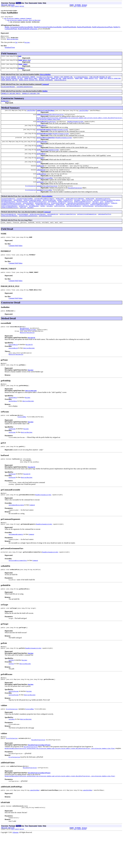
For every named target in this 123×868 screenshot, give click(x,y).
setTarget (40, 192)
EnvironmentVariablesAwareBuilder (22, 27)
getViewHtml (52, 213)
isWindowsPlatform (104, 227)
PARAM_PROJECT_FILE (91, 81)
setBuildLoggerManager (9, 229)
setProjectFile (59, 218)
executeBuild (41, 127)
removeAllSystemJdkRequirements (79, 215)
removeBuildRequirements (100, 215)
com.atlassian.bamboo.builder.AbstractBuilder (24, 20)
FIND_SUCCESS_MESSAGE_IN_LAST (12, 81)
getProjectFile (87, 211)
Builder (7, 27)
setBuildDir (30, 217)
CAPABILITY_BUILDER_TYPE (31, 97)
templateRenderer (60, 83)
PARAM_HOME (79, 81)
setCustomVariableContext (28, 229)
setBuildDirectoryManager (45, 217)
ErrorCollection (31, 196)
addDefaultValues (43, 119)
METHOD (22, 6)
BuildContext (51, 127)
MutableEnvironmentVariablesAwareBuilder (48, 27)
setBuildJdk (60, 217)
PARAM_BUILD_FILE (25, 62)
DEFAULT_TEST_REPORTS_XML (63, 80)
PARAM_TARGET (23, 66)
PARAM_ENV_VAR (56, 81)
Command (45, 88)
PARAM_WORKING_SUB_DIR (9, 83)
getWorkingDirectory (65, 213)
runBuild (114, 215)
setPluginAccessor (45, 229)
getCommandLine (53, 227)
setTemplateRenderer (74, 218)
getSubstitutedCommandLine (87, 227)
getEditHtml (18, 211)
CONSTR (17, 6)
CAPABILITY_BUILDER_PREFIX (11, 97)
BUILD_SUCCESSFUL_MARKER (26, 80)
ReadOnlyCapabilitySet (75, 127)
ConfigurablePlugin (11, 29)
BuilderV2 (117, 27)
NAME (20, 58)
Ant (16, 43)
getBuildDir (60, 209)
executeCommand (23, 227)
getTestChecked (22, 213)
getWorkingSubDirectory (83, 213)
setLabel (50, 218)
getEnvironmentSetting (68, 227)
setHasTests (23, 218)
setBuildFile (41, 183)
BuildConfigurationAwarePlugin (102, 27)
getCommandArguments (44, 136)
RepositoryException (27, 349)
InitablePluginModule (69, 27)
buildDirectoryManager (45, 80)
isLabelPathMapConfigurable (11, 215)
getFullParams (42, 149)
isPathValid (41, 179)
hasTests (95, 213)
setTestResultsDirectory (104, 218)
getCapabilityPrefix (103, 209)
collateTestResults (8, 209)
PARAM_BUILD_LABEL (31, 81)
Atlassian (16, 859)
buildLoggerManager (8, 90)
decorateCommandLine (9, 227)
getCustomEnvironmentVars (46, 144)
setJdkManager (34, 218)
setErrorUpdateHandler (9, 218)
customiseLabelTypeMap (25, 209)
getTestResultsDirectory (38, 213)
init (102, 213)
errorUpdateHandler (81, 80)
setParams (40, 188)
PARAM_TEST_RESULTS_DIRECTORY (110, 81)
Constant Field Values (16, 259)
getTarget (40, 166)
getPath (39, 157)
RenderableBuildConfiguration (28, 29)
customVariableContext (25, 90)
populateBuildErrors (42, 215)
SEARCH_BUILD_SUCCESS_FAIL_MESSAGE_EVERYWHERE (36, 83)
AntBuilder (5, 105)
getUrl (39, 170)
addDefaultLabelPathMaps (46, 115)
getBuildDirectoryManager (75, 209)
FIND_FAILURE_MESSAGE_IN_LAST (100, 80)
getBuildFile (41, 131)
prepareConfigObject (58, 215)
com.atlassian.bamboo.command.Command (18, 19)
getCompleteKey (7, 211)
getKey (59, 211)
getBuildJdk (90, 209)
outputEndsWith (28, 215)
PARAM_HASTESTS (68, 81)
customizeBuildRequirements (44, 209)
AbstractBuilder (13, 40)
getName (39, 153)
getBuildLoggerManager (38, 227)
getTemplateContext (8, 213)
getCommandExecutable (44, 140)
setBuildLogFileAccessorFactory (77, 217)
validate (40, 196)
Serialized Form (10, 49)
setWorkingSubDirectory (10, 220)
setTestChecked (88, 218)
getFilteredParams (49, 211)
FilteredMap (49, 188)
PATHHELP (21, 71)
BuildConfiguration (57, 119)
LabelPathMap (31, 115)
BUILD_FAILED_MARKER (9, 80)
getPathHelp (41, 162)
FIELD (13, 6)
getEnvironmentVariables (32, 211)
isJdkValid (109, 213)
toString (23, 220)
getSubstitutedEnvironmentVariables (107, 211)
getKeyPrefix (68, 211)
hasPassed (40, 175)
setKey (43, 218)
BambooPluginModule (84, 27)
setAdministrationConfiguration (13, 217)
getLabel (77, 211)
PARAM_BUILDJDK (44, 81)
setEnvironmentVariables (99, 217)
